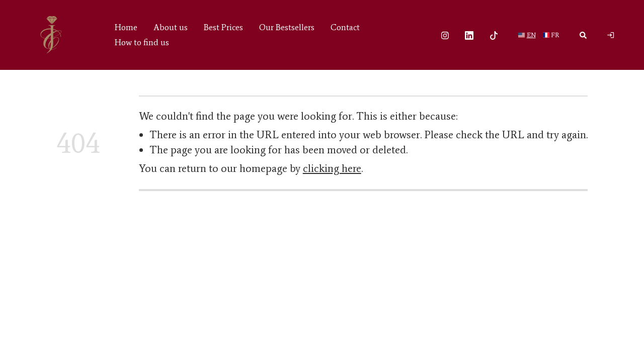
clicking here (332, 168)
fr (555, 35)
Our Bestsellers (287, 27)
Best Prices (223, 27)
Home (126, 27)
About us (171, 27)
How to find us (142, 42)
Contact (345, 27)
